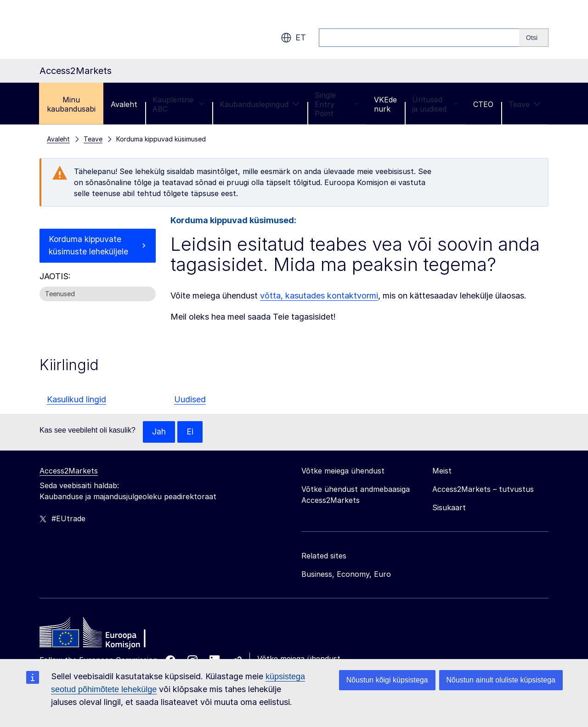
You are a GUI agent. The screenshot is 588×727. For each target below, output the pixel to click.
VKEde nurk (385, 104)
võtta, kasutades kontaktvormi (319, 296)
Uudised (190, 399)
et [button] (293, 38)
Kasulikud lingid (76, 399)
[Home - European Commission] (106, 635)
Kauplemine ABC (178, 104)
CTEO (483, 104)
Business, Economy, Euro (346, 575)
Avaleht (124, 104)
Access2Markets (69, 471)
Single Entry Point (337, 104)
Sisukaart (449, 508)
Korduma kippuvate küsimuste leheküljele (89, 246)
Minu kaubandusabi (71, 104)
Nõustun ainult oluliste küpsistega (501, 680)
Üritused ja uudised (435, 104)
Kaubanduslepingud (260, 104)
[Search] (534, 38)
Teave (525, 104)
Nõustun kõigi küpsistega (387, 680)
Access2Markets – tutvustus (483, 490)
